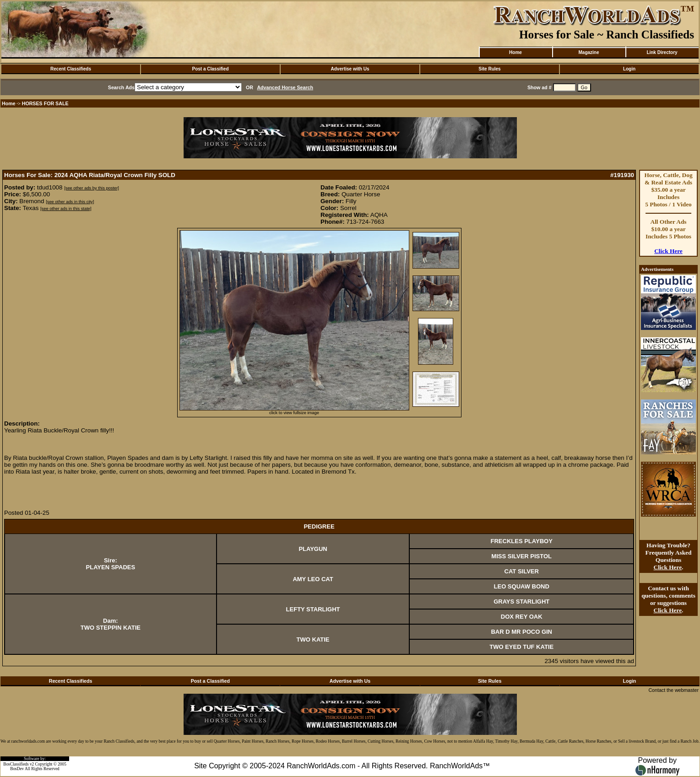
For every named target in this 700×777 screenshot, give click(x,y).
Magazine (589, 52)
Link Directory (662, 52)
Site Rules (489, 69)
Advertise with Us (350, 69)
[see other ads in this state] (66, 209)
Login (629, 69)
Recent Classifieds (71, 69)
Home (516, 52)
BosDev (17, 769)
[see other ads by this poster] (92, 188)
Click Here (668, 251)
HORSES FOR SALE (45, 103)
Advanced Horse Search (285, 87)
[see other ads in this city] (70, 202)
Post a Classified (210, 69)
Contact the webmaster (673, 690)
